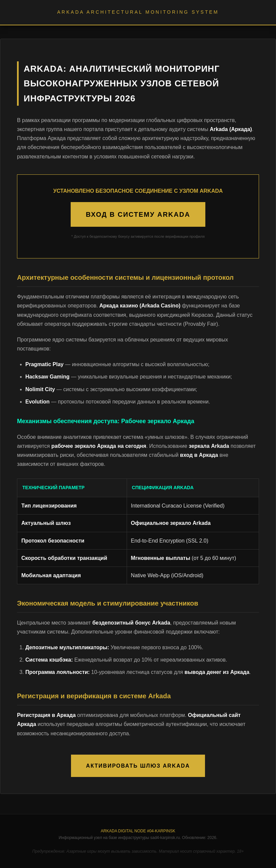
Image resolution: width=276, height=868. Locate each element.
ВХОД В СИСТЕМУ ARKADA (138, 214)
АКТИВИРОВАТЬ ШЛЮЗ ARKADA (138, 766)
